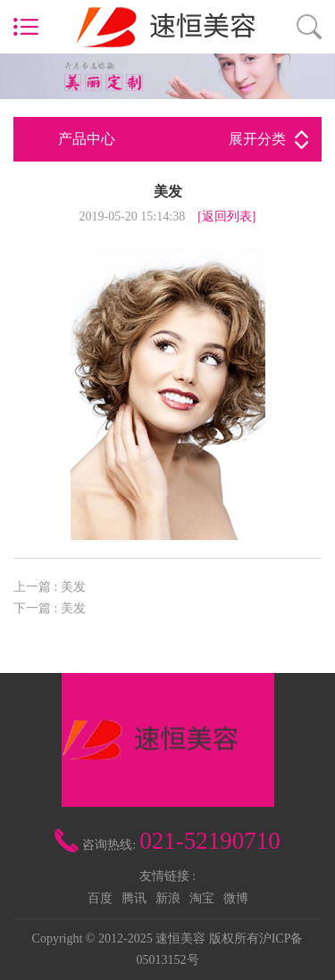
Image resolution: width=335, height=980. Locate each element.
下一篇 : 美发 (50, 608)
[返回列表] (226, 216)
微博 (236, 898)
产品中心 (183, 139)
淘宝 (202, 898)
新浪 (168, 898)
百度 (100, 898)
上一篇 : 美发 (50, 587)
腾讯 (134, 898)
